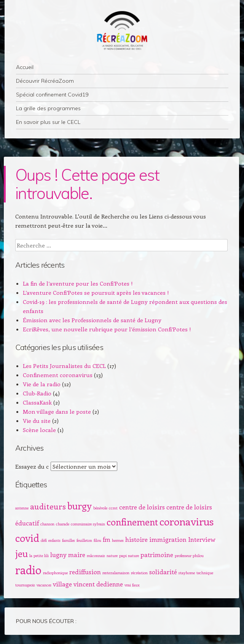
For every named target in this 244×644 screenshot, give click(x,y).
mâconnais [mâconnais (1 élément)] (96, 556)
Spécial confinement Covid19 (52, 95)
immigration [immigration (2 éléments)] (168, 539)
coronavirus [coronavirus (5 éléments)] (187, 521)
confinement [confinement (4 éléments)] (132, 522)
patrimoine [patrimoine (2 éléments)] (157, 554)
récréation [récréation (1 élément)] (139, 573)
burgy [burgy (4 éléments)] (80, 506)
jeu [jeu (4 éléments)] (22, 553)
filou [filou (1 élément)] (97, 540)
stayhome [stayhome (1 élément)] (187, 573)
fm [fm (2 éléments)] (107, 539)
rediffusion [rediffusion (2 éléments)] (85, 572)
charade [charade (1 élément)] (63, 524)
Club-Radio (37, 393)
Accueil (25, 67)
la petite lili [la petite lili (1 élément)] (39, 556)
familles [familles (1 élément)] (69, 540)
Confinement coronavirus (58, 375)
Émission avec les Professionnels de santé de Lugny (92, 320)
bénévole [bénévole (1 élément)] (100, 508)
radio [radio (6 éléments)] (28, 570)
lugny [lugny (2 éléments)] (58, 554)
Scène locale (39, 430)
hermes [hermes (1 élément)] (118, 540)
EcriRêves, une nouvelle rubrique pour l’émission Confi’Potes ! (107, 329)
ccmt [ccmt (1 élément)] (113, 508)
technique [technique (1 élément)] (205, 573)
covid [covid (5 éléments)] (27, 538)
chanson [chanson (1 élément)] (47, 524)
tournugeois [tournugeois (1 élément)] (25, 585)
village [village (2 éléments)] (62, 584)
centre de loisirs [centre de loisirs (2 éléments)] (142, 507)
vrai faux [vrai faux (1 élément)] (132, 585)
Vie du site (37, 421)
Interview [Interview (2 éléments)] (202, 539)
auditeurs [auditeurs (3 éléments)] (48, 506)
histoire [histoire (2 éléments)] (136, 539)
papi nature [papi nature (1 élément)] (129, 556)
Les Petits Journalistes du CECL (64, 366)
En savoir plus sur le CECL (48, 122)
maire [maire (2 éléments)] (77, 554)
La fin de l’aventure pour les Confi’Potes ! (78, 283)
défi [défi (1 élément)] (44, 540)
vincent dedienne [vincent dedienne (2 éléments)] (98, 584)
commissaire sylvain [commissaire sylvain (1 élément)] (88, 524)
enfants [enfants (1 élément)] (54, 540)
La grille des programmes (48, 108)
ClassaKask (37, 402)
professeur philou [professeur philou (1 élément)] (189, 556)
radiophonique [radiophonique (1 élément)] (55, 573)
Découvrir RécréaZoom (45, 81)
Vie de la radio (42, 384)
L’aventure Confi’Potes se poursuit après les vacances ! (96, 292)
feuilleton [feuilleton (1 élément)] (84, 540)
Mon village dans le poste (57, 411)
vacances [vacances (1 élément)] (44, 585)
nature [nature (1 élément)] (112, 556)
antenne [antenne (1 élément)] (22, 508)
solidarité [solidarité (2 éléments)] (163, 572)
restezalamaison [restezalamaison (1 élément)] (116, 573)
